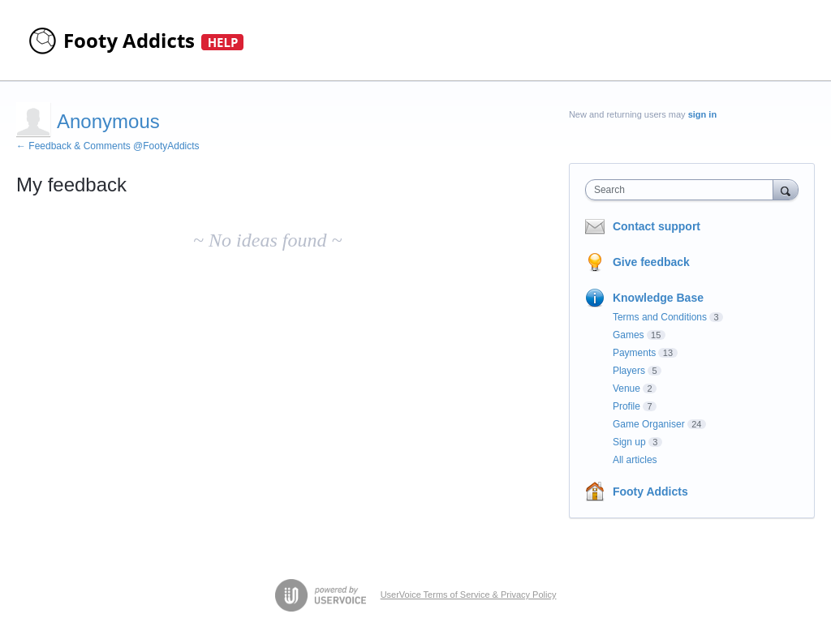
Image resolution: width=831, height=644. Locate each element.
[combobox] (683, 190)
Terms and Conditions (660, 317)
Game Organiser (649, 424)
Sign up (629, 442)
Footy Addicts (650, 492)
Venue (626, 389)
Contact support (657, 226)
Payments (634, 353)
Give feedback (651, 262)
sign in (702, 114)
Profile (626, 406)
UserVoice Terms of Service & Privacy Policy (469, 595)
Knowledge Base (658, 298)
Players (629, 371)
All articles (635, 460)
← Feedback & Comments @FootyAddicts (108, 146)
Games (629, 335)
